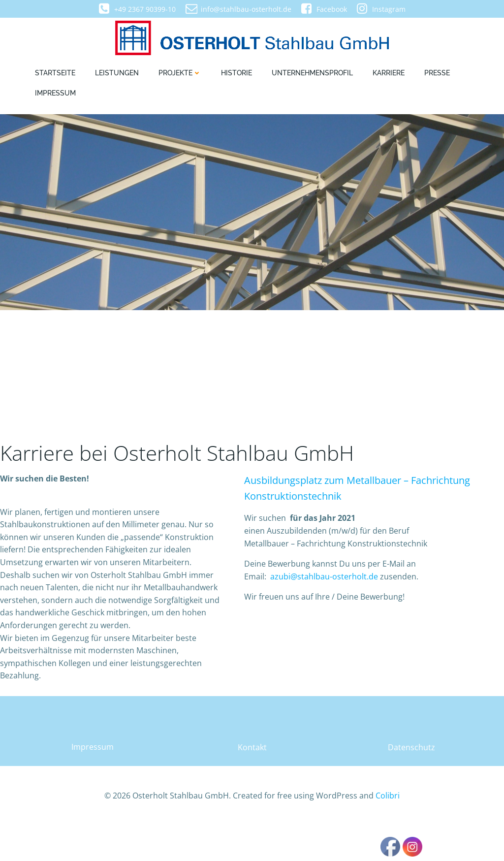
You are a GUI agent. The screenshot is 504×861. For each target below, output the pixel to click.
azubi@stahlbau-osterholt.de (325, 607)
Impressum (55, 95)
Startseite (55, 74)
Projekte (180, 74)
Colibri (388, 831)
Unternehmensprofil (312, 74)
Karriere (389, 74)
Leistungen (117, 74)
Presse (437, 74)
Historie (236, 74)
